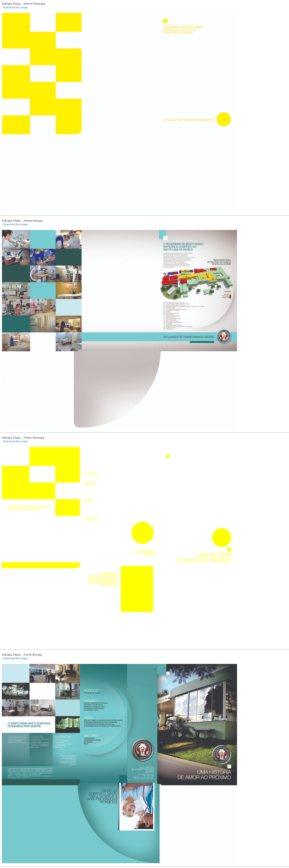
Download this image (15, 7)
